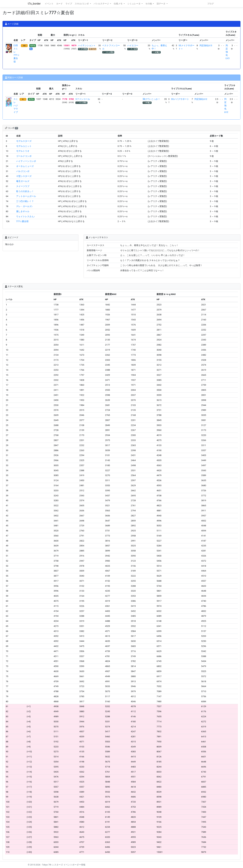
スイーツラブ (23, 186)
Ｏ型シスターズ (24, 176)
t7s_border (34, 4)
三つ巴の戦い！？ (25, 201)
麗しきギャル (23, 211)
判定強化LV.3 (206, 45)
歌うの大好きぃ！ (25, 191)
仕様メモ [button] (118, 4)
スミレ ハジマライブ (16, 106)
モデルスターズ (24, 141)
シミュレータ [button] (134, 4)
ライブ (69, 4)
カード (59, 4)
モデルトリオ (23, 151)
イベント (49, 4)
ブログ (211, 4)
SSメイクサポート (180, 99)
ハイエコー (133, 45)
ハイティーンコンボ (26, 161)
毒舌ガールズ (23, 181)
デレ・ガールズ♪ (24, 206)
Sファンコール (83, 99)
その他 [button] (149, 4)
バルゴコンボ (23, 171)
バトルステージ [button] (102, 4)
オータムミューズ (25, 166)
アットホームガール (26, 196)
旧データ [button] (161, 4)
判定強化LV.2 (201, 99)
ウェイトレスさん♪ (25, 216)
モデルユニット (24, 146)
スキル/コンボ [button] (82, 4)
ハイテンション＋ (87, 45)
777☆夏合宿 (22, 221)
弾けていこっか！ (151, 99)
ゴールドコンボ (24, 156)
